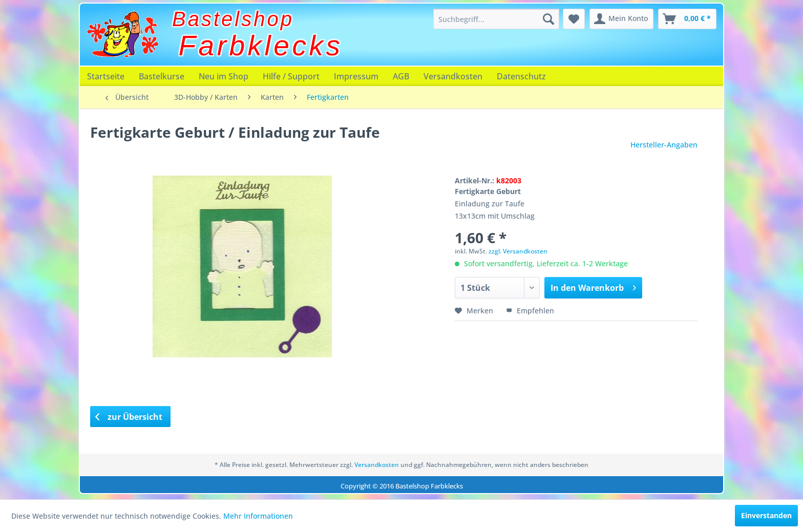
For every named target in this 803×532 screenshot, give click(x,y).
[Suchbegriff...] (496, 19)
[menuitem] (496, 19)
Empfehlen (530, 311)
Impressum (356, 76)
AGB (401, 76)
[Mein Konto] (621, 19)
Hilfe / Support (291, 76)
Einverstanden (766, 515)
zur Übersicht (129, 417)
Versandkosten (453, 76)
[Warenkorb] (687, 19)
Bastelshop (233, 19)
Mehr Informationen (258, 516)
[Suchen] (548, 19)
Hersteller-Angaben (664, 145)
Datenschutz (521, 76)
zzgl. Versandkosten (518, 251)
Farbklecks (261, 46)
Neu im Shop (224, 76)
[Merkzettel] (574, 19)
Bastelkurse (162, 76)
